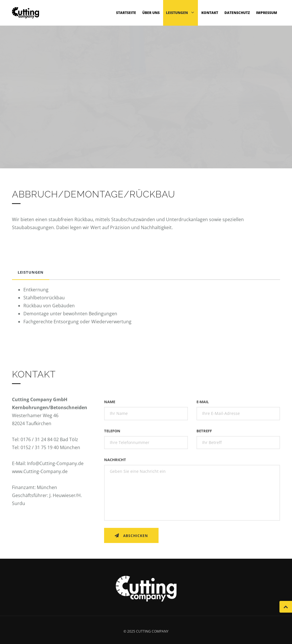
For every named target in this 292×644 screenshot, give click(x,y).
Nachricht (115, 460)
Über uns (151, 13)
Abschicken (131, 536)
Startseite (126, 13)
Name (110, 402)
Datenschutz (237, 13)
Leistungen (181, 13)
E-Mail (203, 402)
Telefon (112, 431)
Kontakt (210, 13)
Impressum (267, 13)
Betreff (204, 431)
